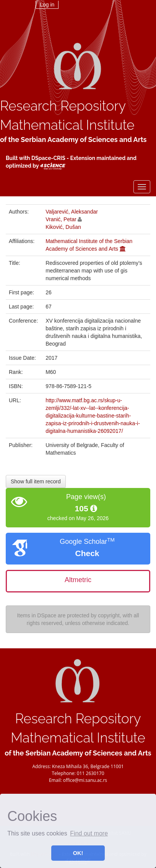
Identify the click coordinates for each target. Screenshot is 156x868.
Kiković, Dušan (63, 227)
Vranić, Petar (61, 219)
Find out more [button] (89, 833)
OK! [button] (78, 853)
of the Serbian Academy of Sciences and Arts (73, 139)
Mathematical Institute (67, 125)
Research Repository (63, 106)
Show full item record (36, 481)
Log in (47, 5)
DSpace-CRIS (48, 158)
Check (87, 553)
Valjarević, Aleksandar (72, 212)
